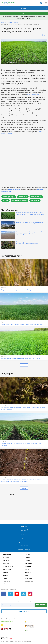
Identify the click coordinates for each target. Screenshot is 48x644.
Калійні (27, 575)
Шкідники (29, 563)
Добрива (28, 566)
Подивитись (24, 538)
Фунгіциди (6, 560)
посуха (6, 200)
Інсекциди (6, 563)
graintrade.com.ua (33, 94)
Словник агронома (24, 550)
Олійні (5, 584)
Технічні (27, 557)
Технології (24, 530)
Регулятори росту (8, 566)
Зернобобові (7, 581)
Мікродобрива (29, 581)
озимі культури (9, 197)
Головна (4, 22)
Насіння (6, 575)
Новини (10, 22)
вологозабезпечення (19, 200)
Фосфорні (28, 572)
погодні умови (36, 197)
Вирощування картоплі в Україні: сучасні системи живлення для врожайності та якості (24, 17)
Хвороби (28, 584)
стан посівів (23, 197)
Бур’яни (5, 572)
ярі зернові (35, 200)
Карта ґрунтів (24, 546)
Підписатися (41, 605)
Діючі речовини (24, 542)
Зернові (5, 578)
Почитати (24, 534)
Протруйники (7, 569)
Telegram (17, 190)
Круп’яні (27, 555)
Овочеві (27, 560)
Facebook (11, 190)
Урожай (16, 22)
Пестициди (7, 555)
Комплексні (28, 578)
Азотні (27, 569)
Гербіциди (6, 557)
